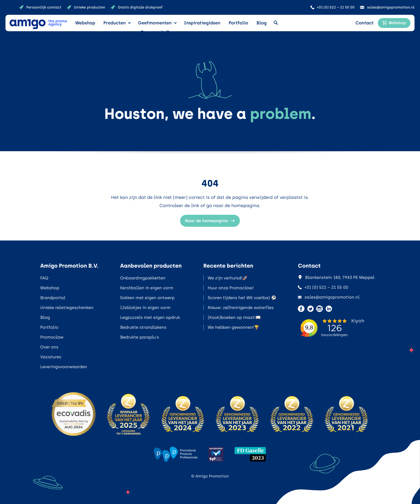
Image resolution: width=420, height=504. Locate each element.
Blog (261, 23)
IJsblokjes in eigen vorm (145, 308)
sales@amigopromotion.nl (329, 297)
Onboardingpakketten (143, 278)
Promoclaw (52, 337)
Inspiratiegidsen (202, 23)
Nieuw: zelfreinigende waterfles (241, 308)
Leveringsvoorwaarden (64, 367)
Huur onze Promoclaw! (231, 288)
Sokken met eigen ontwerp (147, 298)
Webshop (85, 23)
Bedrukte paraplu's (140, 337)
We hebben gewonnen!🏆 (234, 327)
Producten (115, 23)
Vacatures (51, 357)
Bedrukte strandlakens (143, 327)
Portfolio (238, 23)
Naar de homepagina (210, 221)
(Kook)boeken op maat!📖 (234, 317)
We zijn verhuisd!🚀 (228, 278)
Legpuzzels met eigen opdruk (150, 317)
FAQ (44, 278)
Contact (364, 23)
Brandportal (53, 298)
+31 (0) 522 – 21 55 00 (323, 287)
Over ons (49, 347)
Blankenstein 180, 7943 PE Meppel (336, 277)
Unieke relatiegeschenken (67, 308)
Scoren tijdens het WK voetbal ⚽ (242, 298)
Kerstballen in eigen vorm (147, 288)
